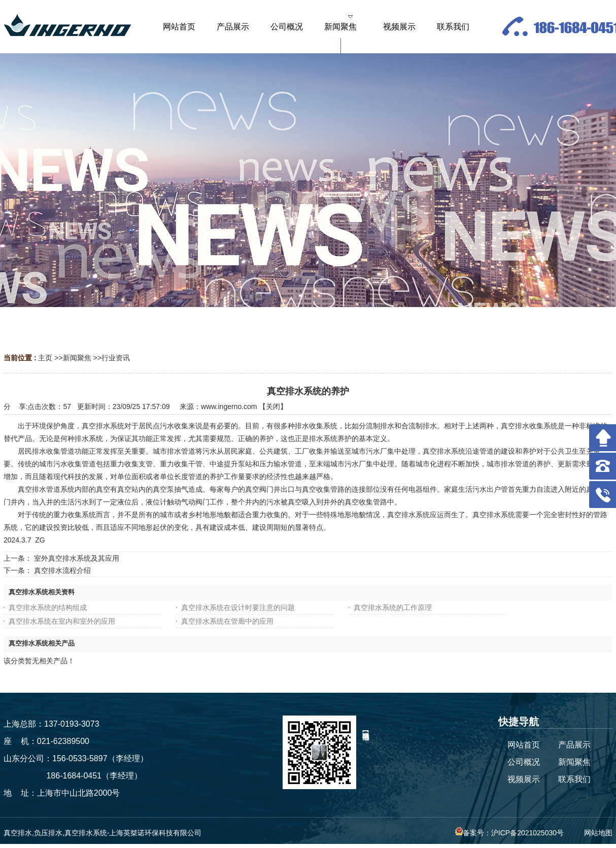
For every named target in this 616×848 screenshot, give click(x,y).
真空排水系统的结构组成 (48, 607)
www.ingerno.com (229, 406)
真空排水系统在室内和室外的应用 (62, 621)
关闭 (273, 406)
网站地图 (598, 833)
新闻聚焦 (77, 358)
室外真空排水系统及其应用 (77, 558)
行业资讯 (116, 358)
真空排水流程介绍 (62, 570)
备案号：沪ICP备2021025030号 (509, 833)
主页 (45, 358)
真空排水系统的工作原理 (393, 607)
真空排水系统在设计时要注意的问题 (238, 607)
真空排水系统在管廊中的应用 (227, 621)
